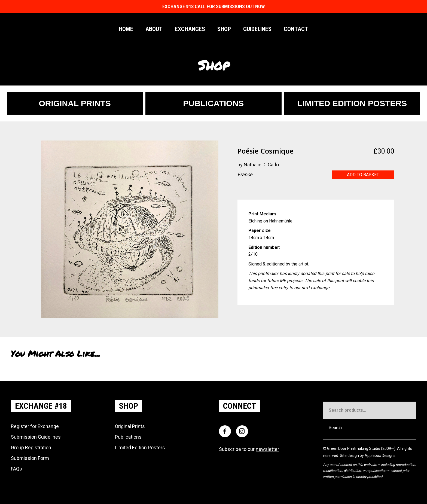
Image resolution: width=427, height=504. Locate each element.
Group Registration (31, 448)
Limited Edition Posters (140, 448)
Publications (128, 437)
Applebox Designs (380, 456)
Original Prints (130, 426)
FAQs (16, 469)
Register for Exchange (35, 426)
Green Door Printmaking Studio (354, 448)
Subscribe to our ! (250, 449)
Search (335, 428)
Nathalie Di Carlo (261, 165)
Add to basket (363, 175)
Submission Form (30, 458)
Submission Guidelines (36, 437)
